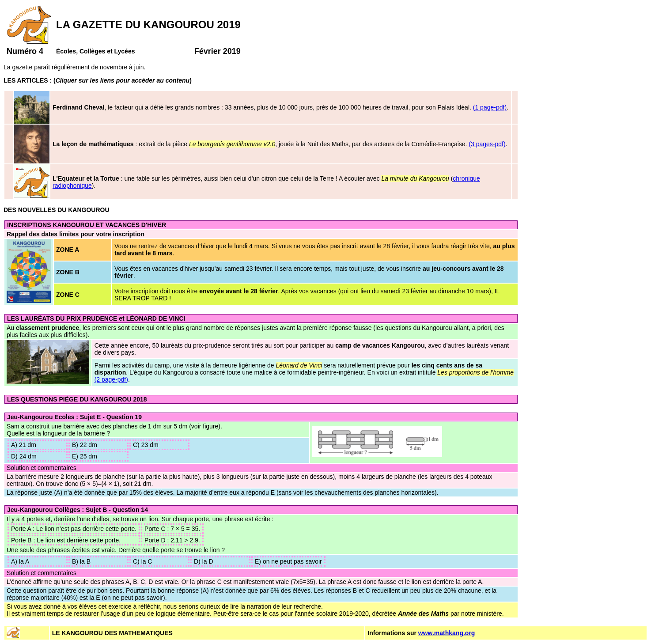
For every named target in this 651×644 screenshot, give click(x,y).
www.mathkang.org (447, 633)
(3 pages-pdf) (487, 144)
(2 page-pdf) (111, 379)
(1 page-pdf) (490, 107)
